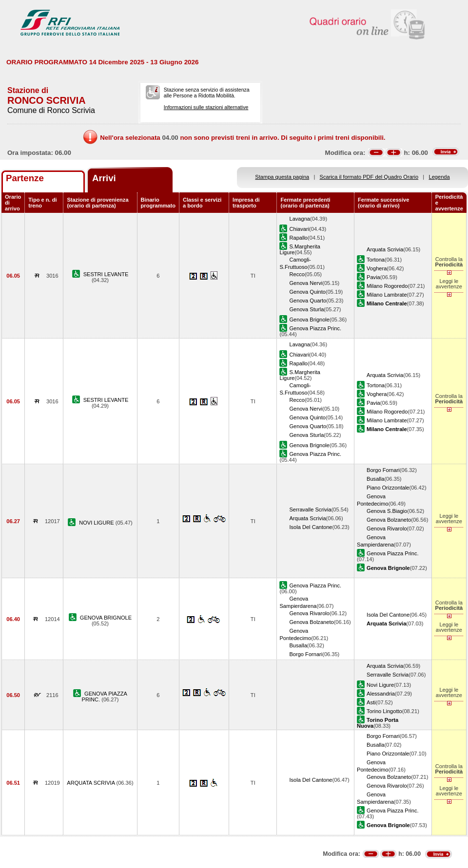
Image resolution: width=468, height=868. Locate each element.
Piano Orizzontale (388, 488)
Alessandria (381, 694)
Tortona (376, 260)
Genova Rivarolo (387, 528)
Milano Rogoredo (387, 286)
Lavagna (300, 219)
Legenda (439, 177)
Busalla (375, 479)
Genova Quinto (307, 292)
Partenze (25, 178)
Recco (297, 274)
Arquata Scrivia (385, 249)
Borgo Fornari (383, 470)
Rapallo (298, 238)
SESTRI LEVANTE (106, 274)
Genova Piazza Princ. (315, 328)
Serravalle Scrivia (310, 509)
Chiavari (299, 229)
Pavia (373, 277)
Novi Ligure (380, 685)
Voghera (377, 268)
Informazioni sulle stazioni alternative (206, 107)
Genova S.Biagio (387, 511)
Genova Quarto (308, 301)
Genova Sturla (306, 309)
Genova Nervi (306, 283)
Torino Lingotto (384, 711)
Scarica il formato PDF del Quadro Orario (369, 177)
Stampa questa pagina (282, 177)
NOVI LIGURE (97, 523)
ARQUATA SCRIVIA (91, 783)
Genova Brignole (309, 320)
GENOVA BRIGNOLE (106, 618)
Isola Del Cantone (311, 527)
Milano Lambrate (387, 295)
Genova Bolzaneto (389, 520)
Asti (371, 702)
